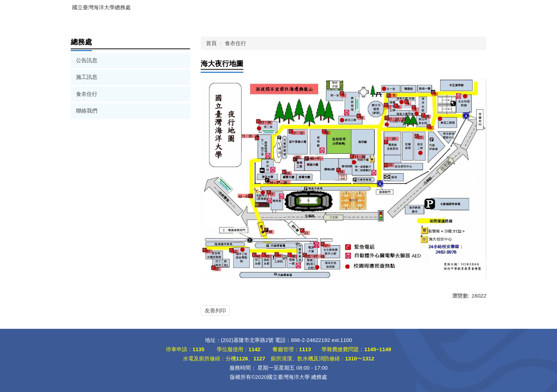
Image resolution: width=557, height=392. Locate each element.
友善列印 (215, 311)
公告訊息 (87, 60)
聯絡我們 (87, 111)
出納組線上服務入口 (102, 22)
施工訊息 (87, 77)
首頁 (211, 43)
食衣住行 (87, 94)
